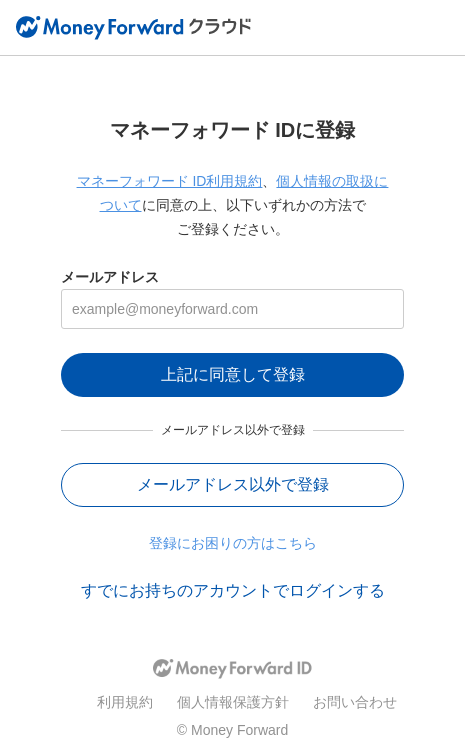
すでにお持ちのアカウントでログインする (233, 590)
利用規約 (125, 702)
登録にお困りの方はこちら (233, 543)
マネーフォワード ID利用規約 (170, 181)
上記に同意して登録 (233, 374)
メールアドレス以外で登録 (233, 484)
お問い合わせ (355, 702)
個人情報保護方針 (233, 702)
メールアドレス (110, 277)
